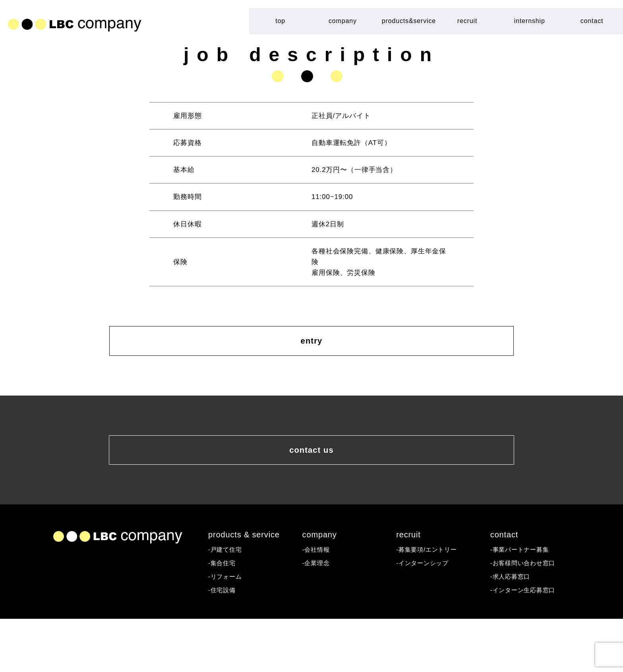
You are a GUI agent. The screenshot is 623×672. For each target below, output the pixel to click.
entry (312, 354)
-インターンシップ (426, 613)
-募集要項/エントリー (430, 598)
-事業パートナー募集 (523, 598)
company (343, 21)
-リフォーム (227, 628)
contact (592, 21)
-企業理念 (318, 613)
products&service (409, 21)
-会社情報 (318, 598)
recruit (467, 21)
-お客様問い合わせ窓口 (527, 613)
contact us (311, 487)
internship (530, 21)
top (280, 21)
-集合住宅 (224, 613)
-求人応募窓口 (513, 628)
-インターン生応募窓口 (527, 642)
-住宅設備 (224, 642)
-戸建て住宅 (227, 598)
